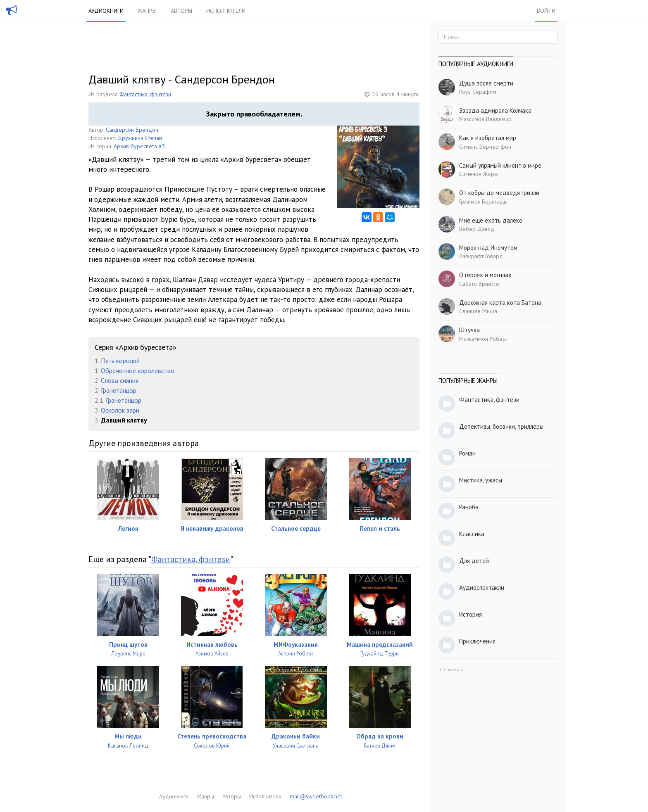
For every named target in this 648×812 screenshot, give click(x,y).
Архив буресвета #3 (139, 146)
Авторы (181, 11)
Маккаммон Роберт (484, 339)
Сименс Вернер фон (485, 147)
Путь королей (120, 361)
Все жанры (451, 669)
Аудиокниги (106, 11)
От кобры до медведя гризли (499, 193)
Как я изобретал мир (488, 138)
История (471, 614)
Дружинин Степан (140, 138)
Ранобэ (469, 507)
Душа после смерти (486, 83)
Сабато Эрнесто (479, 284)
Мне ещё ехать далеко (491, 220)
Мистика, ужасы (481, 480)
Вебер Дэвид (477, 229)
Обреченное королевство (138, 370)
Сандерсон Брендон (132, 130)
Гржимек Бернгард (483, 202)
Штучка (469, 330)
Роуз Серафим (478, 92)
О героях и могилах (485, 275)
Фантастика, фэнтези (145, 94)
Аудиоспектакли (482, 588)
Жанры (147, 11)
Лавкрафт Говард (481, 256)
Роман (467, 453)
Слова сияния (120, 380)
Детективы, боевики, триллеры (501, 426)
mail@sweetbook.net (316, 796)
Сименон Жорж (479, 174)
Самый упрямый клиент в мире (500, 165)
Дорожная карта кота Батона (500, 303)
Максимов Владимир (485, 119)
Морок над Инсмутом (488, 248)
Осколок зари (120, 410)
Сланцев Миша (478, 311)
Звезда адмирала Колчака (495, 110)
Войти (546, 11)
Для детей (474, 561)
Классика (472, 534)
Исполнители (226, 11)
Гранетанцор (119, 390)
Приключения (477, 641)
